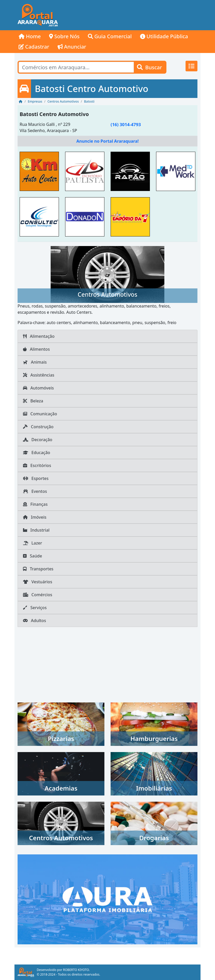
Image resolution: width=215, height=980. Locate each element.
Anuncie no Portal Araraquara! (107, 141)
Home (30, 36)
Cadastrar (34, 47)
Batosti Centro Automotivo (54, 114)
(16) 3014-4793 (126, 124)
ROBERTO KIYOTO (76, 970)
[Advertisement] (131, 15)
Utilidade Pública (164, 36)
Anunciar (72, 47)
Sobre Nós (64, 36)
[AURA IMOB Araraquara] (108, 899)
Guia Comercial (110, 36)
